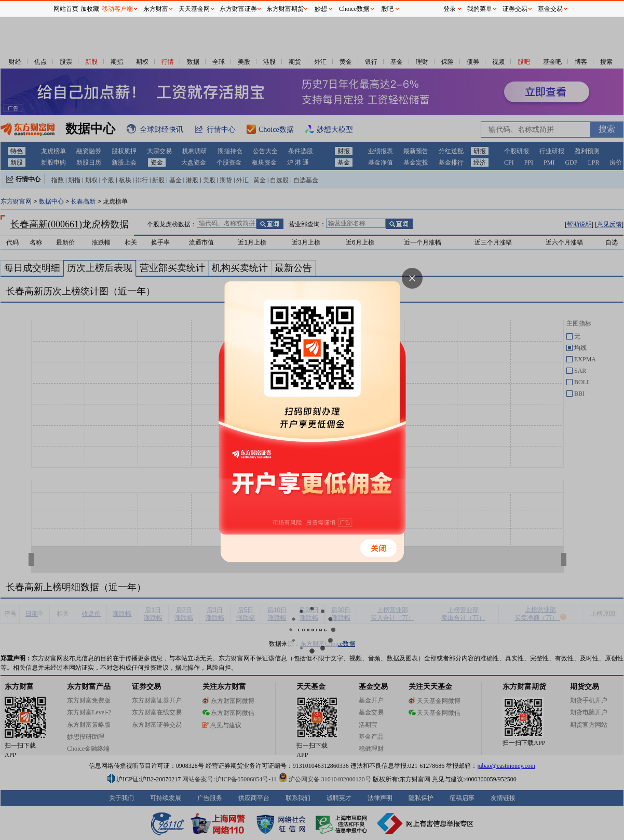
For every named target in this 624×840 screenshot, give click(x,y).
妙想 (321, 9)
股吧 (387, 9)
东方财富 (156, 9)
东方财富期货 (285, 9)
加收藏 (90, 9)
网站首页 (66, 9)
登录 (450, 9)
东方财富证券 (238, 9)
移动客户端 (117, 9)
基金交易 (550, 9)
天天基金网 (194, 9)
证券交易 (515, 9)
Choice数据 (354, 9)
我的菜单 (480, 9)
